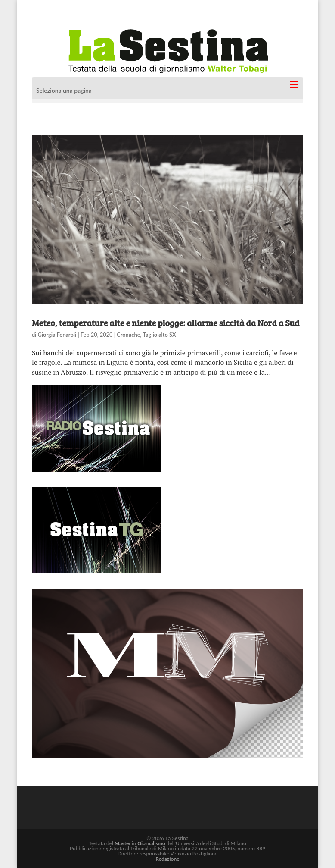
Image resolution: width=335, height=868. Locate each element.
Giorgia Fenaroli (57, 335)
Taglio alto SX (160, 335)
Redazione (167, 859)
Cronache (128, 335)
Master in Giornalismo (140, 843)
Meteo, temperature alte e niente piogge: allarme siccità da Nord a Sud (166, 323)
